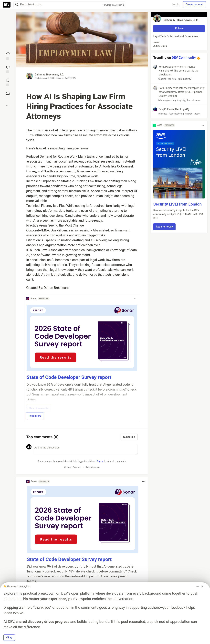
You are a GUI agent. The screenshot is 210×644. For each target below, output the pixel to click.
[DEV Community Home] (7, 5)
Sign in (100, 461)
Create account (194, 5)
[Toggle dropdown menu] (135, 299)
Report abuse (93, 467)
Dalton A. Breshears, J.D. (49, 75)
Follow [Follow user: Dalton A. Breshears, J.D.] (179, 28)
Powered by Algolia (113, 5)
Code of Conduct (73, 467)
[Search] (17, 5)
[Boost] (8, 93)
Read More (35, 416)
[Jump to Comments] (8, 69)
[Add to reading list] (8, 82)
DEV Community (184, 58)
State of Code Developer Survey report (69, 377)
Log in (175, 5)
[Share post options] (8, 105)
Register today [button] (164, 227)
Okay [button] (9, 638)
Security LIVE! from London (177, 204)
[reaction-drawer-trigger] (8, 56)
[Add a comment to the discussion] (85, 450)
